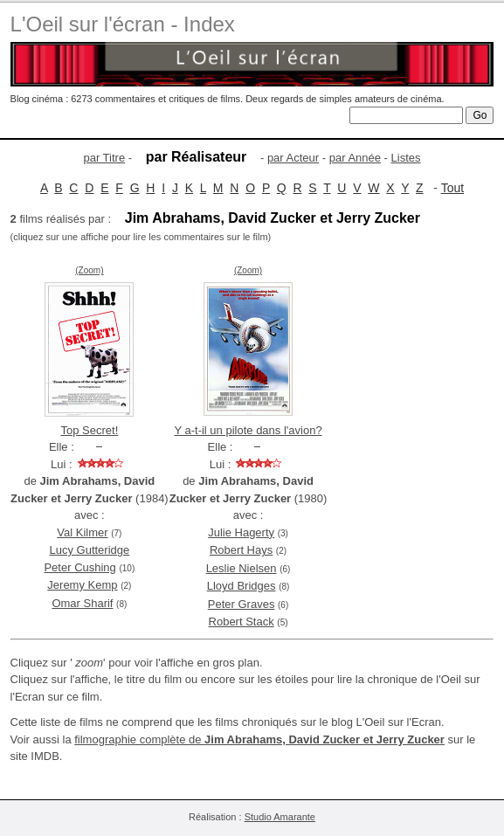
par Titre (104, 158)
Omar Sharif (82, 603)
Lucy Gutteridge (89, 550)
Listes (406, 158)
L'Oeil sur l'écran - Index (123, 24)
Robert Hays (241, 550)
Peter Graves (242, 604)
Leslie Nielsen (242, 568)
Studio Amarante (280, 817)
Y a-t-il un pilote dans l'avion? (248, 430)
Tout (452, 188)
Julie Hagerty (241, 532)
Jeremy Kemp (82, 585)
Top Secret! (89, 430)
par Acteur (293, 158)
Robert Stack (242, 622)
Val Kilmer (82, 532)
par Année (355, 158)
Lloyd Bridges (242, 586)
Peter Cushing (79, 567)
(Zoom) (89, 270)
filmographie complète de (259, 739)
